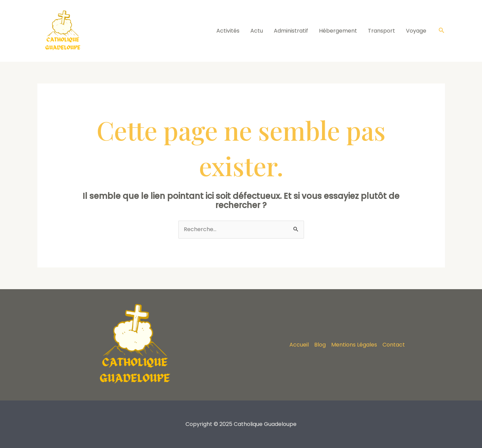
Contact (394, 345)
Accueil (299, 345)
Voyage (416, 31)
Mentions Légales (354, 345)
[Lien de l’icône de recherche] (442, 31)
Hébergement (338, 31)
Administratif (291, 31)
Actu (257, 31)
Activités (228, 31)
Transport (381, 31)
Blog (320, 345)
